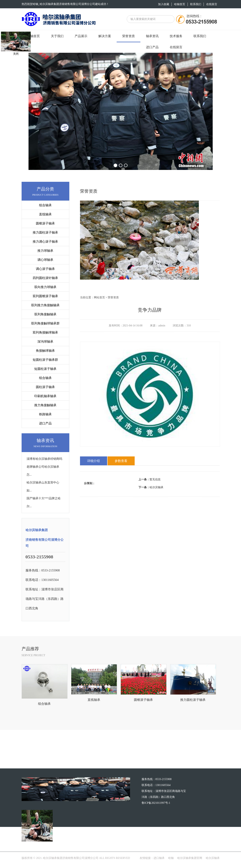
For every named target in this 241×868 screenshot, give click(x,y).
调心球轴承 (45, 260)
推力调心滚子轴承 (45, 242)
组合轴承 (45, 205)
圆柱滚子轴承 (45, 387)
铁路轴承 (45, 414)
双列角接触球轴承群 (45, 323)
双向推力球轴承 (45, 287)
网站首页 (99, 297)
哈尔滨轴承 (151, 487)
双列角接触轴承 (45, 314)
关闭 (16, 54)
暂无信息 (150, 479)
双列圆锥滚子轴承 (45, 296)
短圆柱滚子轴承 (45, 369)
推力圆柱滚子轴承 (45, 232)
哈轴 (171, 862)
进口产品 (45, 423)
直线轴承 (45, 214)
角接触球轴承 (45, 351)
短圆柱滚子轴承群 (45, 360)
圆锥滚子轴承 (45, 223)
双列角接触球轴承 (45, 332)
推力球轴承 (45, 251)
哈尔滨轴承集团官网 (190, 862)
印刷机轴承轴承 (45, 396)
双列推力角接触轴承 (45, 305)
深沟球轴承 (45, 342)
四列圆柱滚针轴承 (45, 278)
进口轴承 (159, 862)
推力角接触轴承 (45, 405)
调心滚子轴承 (45, 269)
